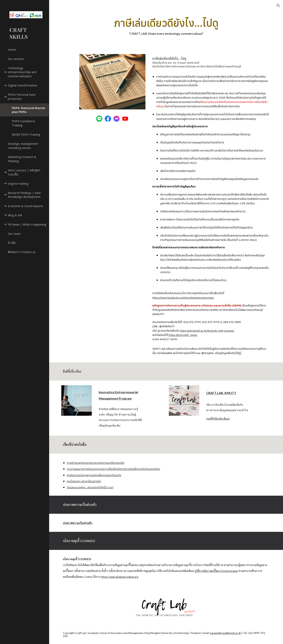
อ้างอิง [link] (12, 243)
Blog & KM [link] (15, 215)
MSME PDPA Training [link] (26, 134)
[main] (166, 26)
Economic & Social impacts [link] (25, 206)
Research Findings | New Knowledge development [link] (24, 195)
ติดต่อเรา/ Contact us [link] (22, 252)
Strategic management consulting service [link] (23, 146)
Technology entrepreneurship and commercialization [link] (22, 72)
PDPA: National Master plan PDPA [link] (29, 110)
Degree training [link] (18, 183)
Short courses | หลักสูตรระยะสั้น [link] (24, 172)
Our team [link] (14, 234)
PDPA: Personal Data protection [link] (22, 97)
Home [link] (12, 50)
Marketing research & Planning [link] (22, 159)
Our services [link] (16, 59)
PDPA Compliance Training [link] (23, 123)
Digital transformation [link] (23, 85)
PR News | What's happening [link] (27, 224)
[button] (278, 6)
